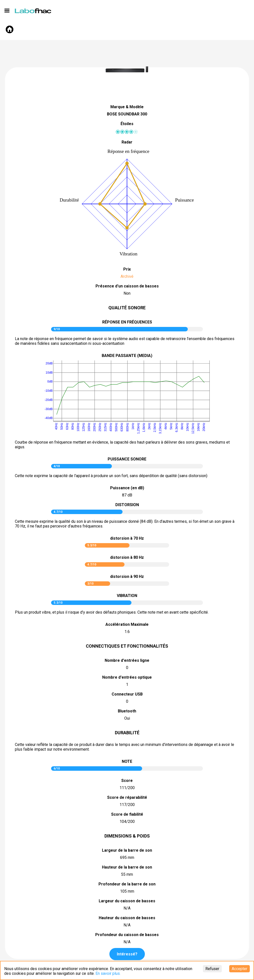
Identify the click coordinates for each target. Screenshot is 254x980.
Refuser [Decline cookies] (212, 969)
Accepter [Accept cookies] (239, 969)
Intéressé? (127, 954)
